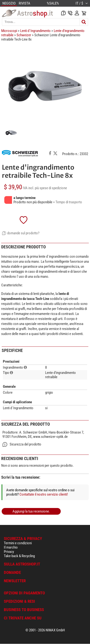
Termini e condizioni (18, 543)
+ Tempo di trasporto (68, 202)
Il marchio (11, 547)
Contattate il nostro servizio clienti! (44, 494)
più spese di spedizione (51, 188)
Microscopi (9, 31)
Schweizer (24, 35)
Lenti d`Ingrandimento (35, 31)
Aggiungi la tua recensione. (31, 511)
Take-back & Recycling (19, 556)
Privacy (9, 552)
